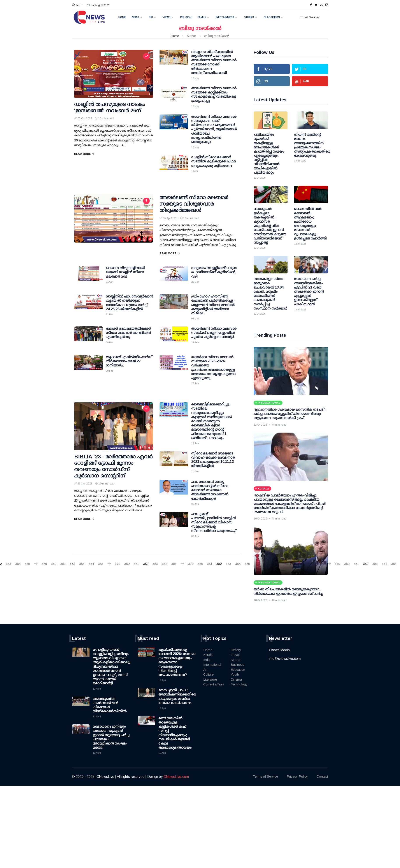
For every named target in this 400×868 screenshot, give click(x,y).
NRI (151, 17)
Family (202, 17)
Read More (84, 154)
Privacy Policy (297, 776)
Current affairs (214, 684)
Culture (208, 674)
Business (237, 665)
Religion (186, 17)
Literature (210, 679)
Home (122, 17)
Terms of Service (265, 776)
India (207, 660)
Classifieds (272, 17)
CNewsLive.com (176, 777)
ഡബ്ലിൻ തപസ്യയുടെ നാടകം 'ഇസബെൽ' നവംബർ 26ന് (110, 107)
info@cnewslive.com (285, 659)
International (212, 665)
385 (27, 564)
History (236, 650)
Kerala (208, 655)
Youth (235, 674)
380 (54, 564)
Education (238, 670)
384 (18, 564)
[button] (77, 5)
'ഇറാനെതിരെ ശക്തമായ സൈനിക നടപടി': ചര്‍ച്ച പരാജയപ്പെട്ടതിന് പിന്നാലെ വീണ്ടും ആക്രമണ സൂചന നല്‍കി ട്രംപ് (290, 414)
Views (167, 17)
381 (63, 564)
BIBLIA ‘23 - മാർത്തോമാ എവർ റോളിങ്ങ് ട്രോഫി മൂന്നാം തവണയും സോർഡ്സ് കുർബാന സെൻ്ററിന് (113, 466)
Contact (322, 776)
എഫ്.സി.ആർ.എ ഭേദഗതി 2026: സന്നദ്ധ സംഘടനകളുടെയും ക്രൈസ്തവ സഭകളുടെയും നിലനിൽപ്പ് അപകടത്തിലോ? (177, 662)
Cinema (236, 679)
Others (249, 17)
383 (9, 564)
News (136, 17)
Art (205, 670)
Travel (235, 655)
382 (72, 564)
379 (44, 564)
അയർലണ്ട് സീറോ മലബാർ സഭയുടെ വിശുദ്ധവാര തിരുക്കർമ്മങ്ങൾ (194, 204)
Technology (239, 684)
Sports (235, 660)
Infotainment (225, 17)
